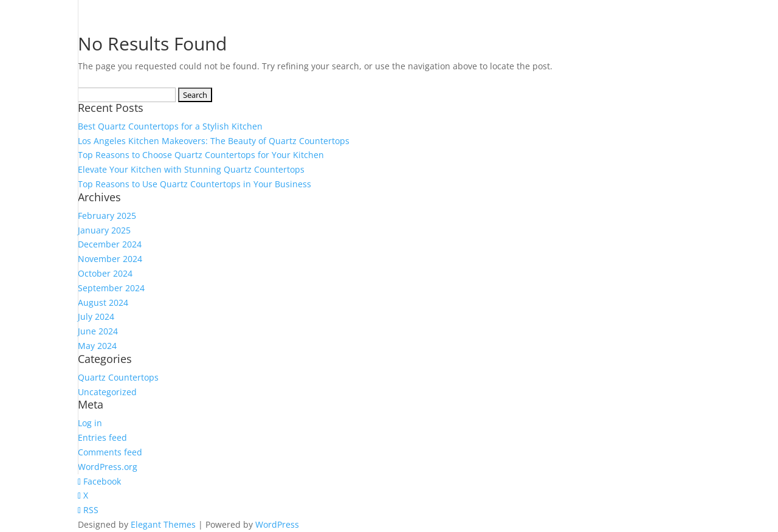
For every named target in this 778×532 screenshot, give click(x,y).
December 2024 (110, 244)
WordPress (277, 524)
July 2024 (96, 316)
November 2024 (110, 259)
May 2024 (97, 346)
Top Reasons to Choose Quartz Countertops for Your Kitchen (201, 155)
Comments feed (110, 452)
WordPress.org (108, 467)
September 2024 (111, 288)
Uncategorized (107, 392)
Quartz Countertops (118, 377)
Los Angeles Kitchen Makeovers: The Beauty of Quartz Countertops (214, 141)
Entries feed (102, 437)
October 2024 (105, 273)
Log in (90, 423)
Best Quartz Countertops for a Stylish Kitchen (170, 126)
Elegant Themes (163, 524)
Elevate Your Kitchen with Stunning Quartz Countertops (191, 169)
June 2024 (98, 331)
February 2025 (107, 216)
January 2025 (104, 230)
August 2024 (103, 302)
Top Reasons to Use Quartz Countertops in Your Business (194, 184)
